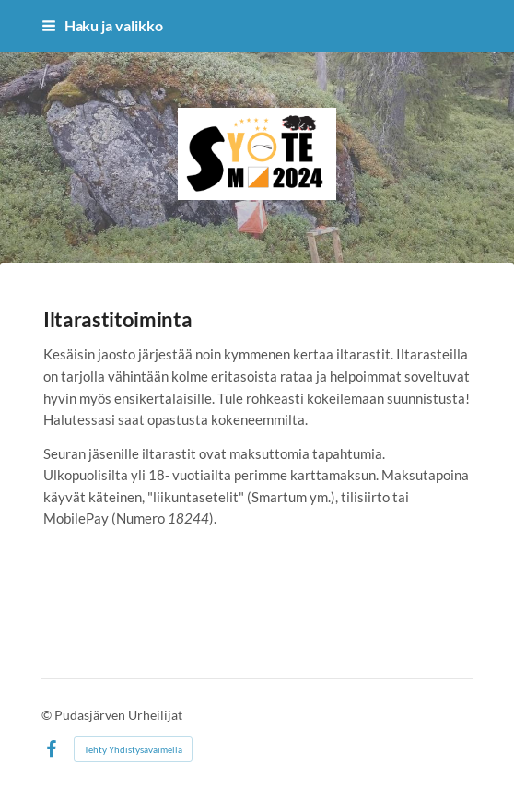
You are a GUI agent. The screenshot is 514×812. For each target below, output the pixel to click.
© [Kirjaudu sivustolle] (48, 715)
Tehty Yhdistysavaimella (133, 749)
